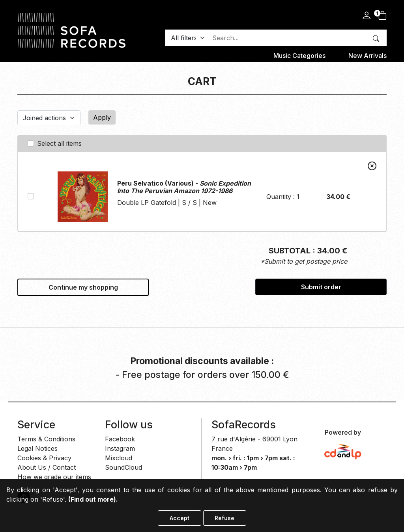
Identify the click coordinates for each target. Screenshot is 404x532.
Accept (180, 518)
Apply (102, 117)
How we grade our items (54, 477)
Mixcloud (119, 458)
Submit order (321, 287)
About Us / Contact (47, 467)
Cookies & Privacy (44, 458)
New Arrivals (368, 56)
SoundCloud (123, 467)
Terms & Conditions (46, 439)
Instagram (120, 448)
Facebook (120, 439)
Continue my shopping (83, 287)
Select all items (59, 143)
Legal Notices (37, 448)
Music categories (299, 56)
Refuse (224, 518)
